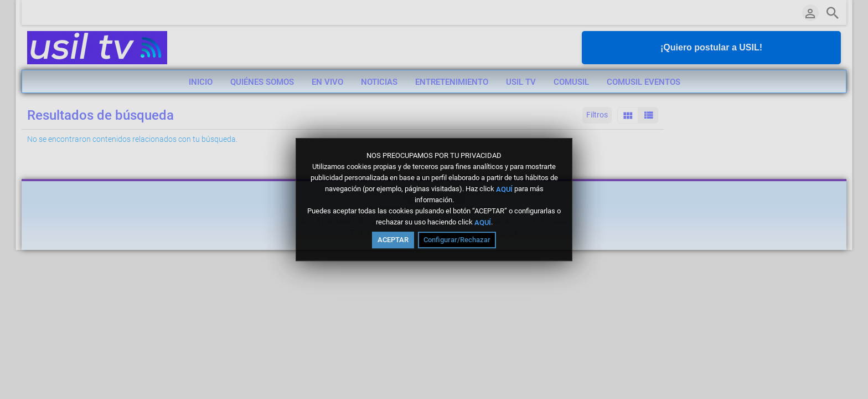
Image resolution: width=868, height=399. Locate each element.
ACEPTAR (393, 240)
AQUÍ (504, 189)
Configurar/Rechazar (457, 240)
